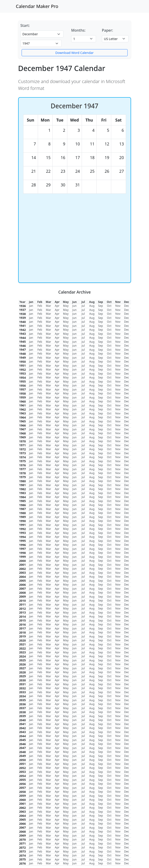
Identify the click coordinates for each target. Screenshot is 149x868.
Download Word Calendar (74, 53)
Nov (118, 306)
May (66, 306)
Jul (83, 306)
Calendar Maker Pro (37, 6)
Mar (48, 306)
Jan (31, 306)
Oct (109, 306)
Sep (100, 306)
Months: (78, 30)
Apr (57, 306)
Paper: (107, 30)
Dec (126, 306)
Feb (40, 306)
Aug (92, 306)
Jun (74, 306)
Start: (25, 25)
